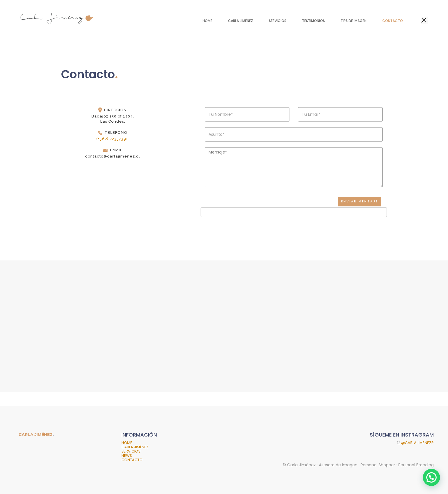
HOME (127, 443)
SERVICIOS (131, 451)
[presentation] (248, 220)
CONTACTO (132, 460)
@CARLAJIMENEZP (417, 443)
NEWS (127, 456)
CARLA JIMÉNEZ (135, 447)
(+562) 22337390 (113, 139)
